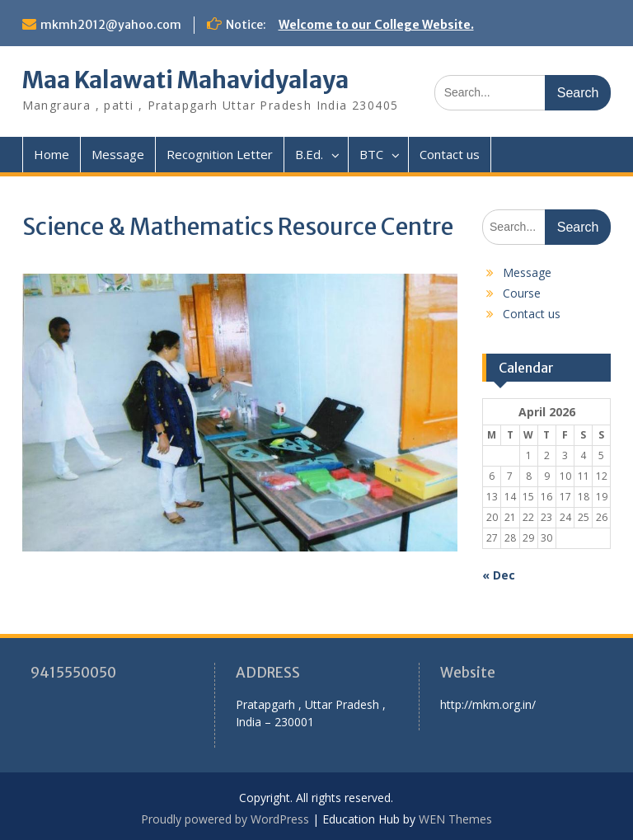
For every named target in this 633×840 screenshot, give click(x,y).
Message (118, 154)
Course (522, 293)
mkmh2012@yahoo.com (111, 25)
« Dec (499, 575)
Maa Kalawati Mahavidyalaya (185, 80)
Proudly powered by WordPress (225, 819)
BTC (371, 154)
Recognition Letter (220, 154)
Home (52, 154)
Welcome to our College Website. (376, 25)
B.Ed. (309, 154)
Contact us (450, 154)
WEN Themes (455, 819)
